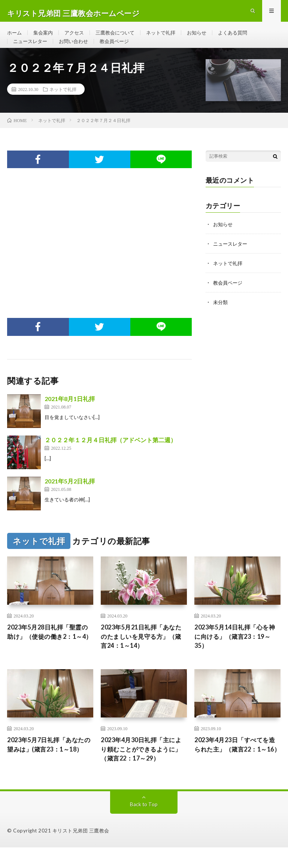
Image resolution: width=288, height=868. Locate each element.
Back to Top (144, 825)
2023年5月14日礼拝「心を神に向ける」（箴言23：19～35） (237, 653)
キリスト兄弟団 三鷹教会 (81, 851)
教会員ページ (120, 51)
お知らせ (207, 37)
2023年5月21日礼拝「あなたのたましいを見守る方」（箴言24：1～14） (142, 653)
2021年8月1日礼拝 (70, 414)
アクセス (78, 37)
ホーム (15, 37)
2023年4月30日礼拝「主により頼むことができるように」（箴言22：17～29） (142, 768)
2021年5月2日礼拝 (70, 496)
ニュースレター (31, 51)
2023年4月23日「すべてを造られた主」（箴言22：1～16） (236, 768)
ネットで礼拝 (169, 37)
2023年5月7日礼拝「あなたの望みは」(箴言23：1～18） (50, 768)
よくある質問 (245, 37)
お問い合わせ (77, 51)
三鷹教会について (121, 37)
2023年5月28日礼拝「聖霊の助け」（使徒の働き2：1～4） (49, 653)
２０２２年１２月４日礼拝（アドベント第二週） (110, 455)
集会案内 (45, 37)
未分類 (221, 317)
